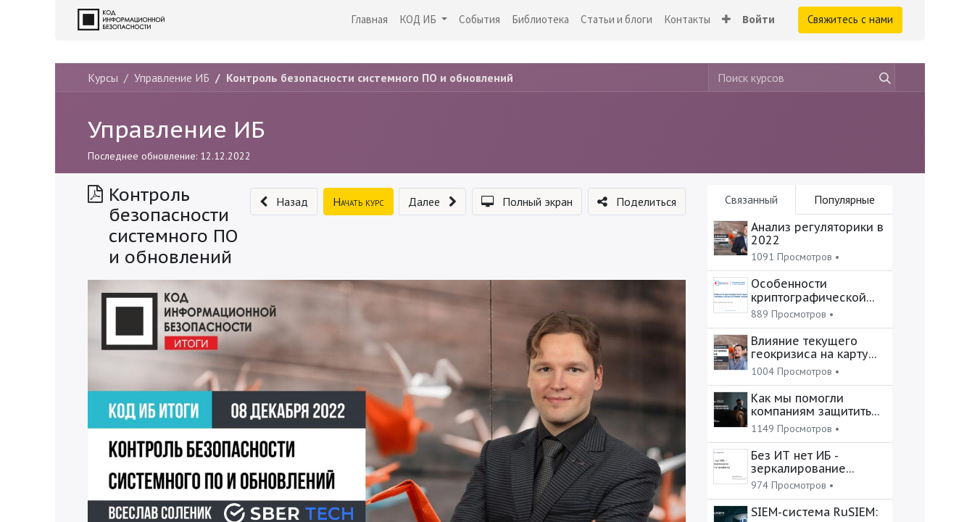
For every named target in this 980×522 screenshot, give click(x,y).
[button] (726, 20)
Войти (759, 19)
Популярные (844, 199)
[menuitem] (369, 20)
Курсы (103, 78)
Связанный (751, 199)
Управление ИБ (176, 129)
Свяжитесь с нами (850, 19)
